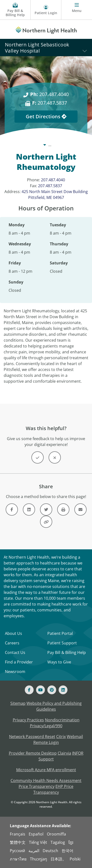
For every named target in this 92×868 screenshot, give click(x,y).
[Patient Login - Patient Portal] (46, 10)
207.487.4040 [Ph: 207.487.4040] (49, 94)
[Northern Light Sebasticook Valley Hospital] (46, 47)
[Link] (12, 510)
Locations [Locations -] (54, 145)
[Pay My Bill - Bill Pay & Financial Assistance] (15, 10)
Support (46, 759)
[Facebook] (29, 690)
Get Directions (46, 116)
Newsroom (15, 672)
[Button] (38, 457)
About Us (13, 633)
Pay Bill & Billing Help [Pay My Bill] (67, 652)
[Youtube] (40, 690)
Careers (12, 643)
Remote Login (46, 742)
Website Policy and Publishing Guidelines (54, 706)
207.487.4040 (53, 180)
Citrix (61, 737)
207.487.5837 (50, 186)
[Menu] (77, 10)
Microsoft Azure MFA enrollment (46, 770)
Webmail (75, 737)
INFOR (78, 753)
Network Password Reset (32, 737)
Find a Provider (19, 662)
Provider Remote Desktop (33, 753)
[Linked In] (63, 690)
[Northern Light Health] (46, 29)
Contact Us (15, 652)
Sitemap (18, 703)
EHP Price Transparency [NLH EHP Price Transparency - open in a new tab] (53, 789)
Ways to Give (59, 662)
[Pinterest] (52, 690)
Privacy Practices (28, 720)
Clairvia (64, 753)
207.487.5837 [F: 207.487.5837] (50, 103)
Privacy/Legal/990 (46, 726)
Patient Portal (60, 633)
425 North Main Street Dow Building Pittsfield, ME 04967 (55, 195)
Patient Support (62, 643)
